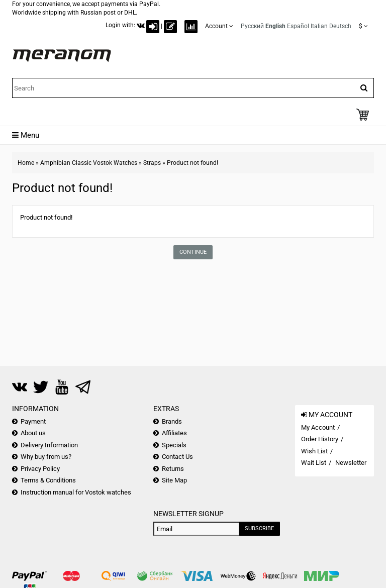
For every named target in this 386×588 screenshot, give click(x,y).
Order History (320, 439)
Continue (193, 252)
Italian (319, 26)
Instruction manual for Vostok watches (76, 492)
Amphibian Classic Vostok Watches (89, 163)
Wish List (314, 451)
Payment (33, 421)
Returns (173, 469)
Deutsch (340, 26)
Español (298, 26)
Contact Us (177, 457)
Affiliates (174, 433)
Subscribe (259, 528)
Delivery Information (49, 445)
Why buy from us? (46, 457)
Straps (152, 163)
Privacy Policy (40, 469)
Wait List (314, 463)
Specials (174, 445)
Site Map (174, 480)
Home (26, 163)
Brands (172, 421)
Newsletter (351, 463)
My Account (318, 427)
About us (33, 433)
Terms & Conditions (48, 480)
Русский (252, 26)
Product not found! (192, 163)
